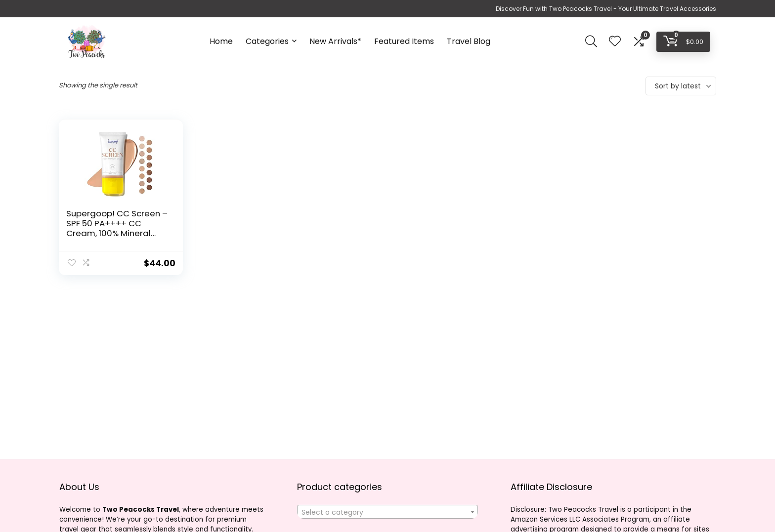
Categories (267, 41)
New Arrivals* (335, 41)
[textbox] (387, 512)
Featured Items (404, 41)
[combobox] (387, 512)
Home (221, 41)
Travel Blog (469, 41)
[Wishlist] (615, 42)
